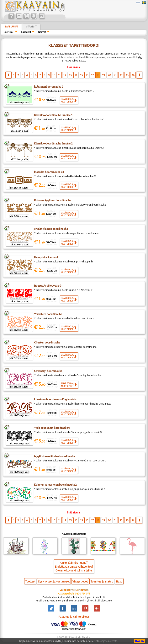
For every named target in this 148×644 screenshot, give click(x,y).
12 (65, 75)
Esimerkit (26, 32)
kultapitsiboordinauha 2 (49, 87)
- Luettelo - (8, 32)
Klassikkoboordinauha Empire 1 (53, 115)
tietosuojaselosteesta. (106, 641)
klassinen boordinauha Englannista (55, 399)
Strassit (31, 26)
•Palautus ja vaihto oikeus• (74, 617)
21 (115, 75)
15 (81, 75)
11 (59, 75)
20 (109, 75)
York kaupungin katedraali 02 (52, 428)
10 (54, 75)
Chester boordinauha (47, 342)
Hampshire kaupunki (47, 257)
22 (121, 75)
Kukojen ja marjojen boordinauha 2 (55, 485)
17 (92, 75)
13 (70, 75)
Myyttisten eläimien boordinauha (54, 456)
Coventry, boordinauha (48, 371)
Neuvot (42, 32)
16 (87, 75)
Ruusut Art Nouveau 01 (48, 286)
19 (103, 75)
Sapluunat (11, 26)
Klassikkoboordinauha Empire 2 (53, 143)
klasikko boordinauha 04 (49, 172)
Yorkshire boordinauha (48, 314)
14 (76, 75)
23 (127, 75)
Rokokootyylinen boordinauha (53, 200)
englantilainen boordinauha (51, 229)
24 (133, 75)
